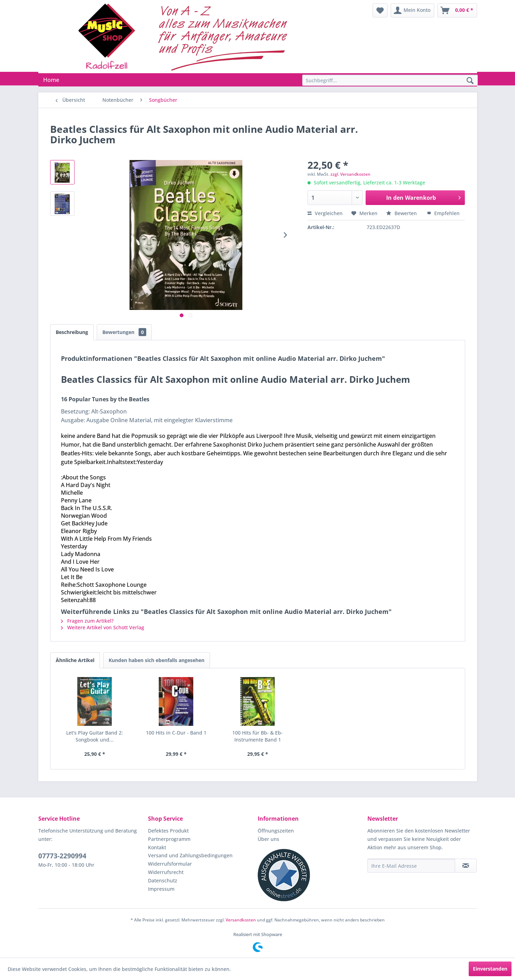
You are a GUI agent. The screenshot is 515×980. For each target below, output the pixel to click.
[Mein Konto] (412, 10)
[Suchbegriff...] (390, 80)
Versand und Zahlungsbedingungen (190, 855)
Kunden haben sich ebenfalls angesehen (157, 660)
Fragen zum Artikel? (87, 621)
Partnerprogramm (169, 839)
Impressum (161, 889)
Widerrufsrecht (166, 872)
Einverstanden (490, 969)
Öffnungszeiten (276, 831)
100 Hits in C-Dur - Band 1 (176, 733)
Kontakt (157, 847)
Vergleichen (325, 213)
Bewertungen (124, 332)
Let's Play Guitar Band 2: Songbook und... (95, 736)
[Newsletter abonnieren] (466, 866)
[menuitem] (380, 10)
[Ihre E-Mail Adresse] (411, 866)
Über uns (268, 839)
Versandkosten (241, 920)
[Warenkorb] (457, 10)
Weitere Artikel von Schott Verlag (103, 627)
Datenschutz (163, 880)
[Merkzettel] (380, 10)
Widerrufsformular (170, 864)
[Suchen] (470, 81)
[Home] (51, 80)
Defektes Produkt (168, 831)
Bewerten (402, 213)
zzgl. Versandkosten (350, 174)
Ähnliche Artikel (75, 660)
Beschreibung (72, 332)
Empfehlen (443, 213)
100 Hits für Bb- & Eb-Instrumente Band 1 (257, 736)
